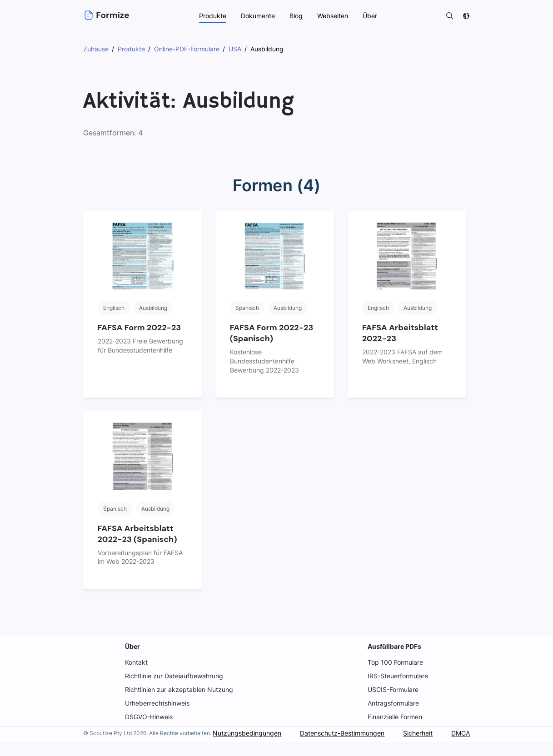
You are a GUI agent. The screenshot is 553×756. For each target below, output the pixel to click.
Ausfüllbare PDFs (394, 646)
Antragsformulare (393, 703)
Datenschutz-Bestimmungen (340, 749)
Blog (295, 16)
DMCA (460, 749)
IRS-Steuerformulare (397, 676)
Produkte (212, 16)
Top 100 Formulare (395, 662)
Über (132, 646)
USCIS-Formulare (393, 689)
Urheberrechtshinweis (158, 703)
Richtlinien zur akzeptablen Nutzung (179, 689)
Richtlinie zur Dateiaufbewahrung (174, 676)
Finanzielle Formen (395, 717)
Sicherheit (417, 749)
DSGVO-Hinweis (149, 717)
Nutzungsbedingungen (245, 749)
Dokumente (257, 16)
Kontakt (136, 662)
